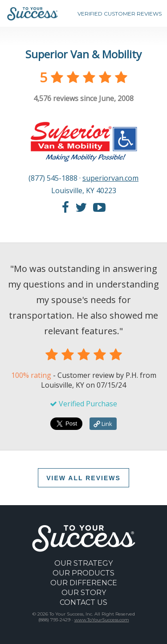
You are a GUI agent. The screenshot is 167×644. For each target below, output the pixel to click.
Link (103, 424)
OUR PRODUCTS (83, 573)
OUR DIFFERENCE (84, 583)
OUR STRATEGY (83, 563)
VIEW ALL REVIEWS (83, 478)
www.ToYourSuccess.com (102, 620)
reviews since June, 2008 (83, 98)
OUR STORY (84, 593)
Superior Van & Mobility (83, 54)
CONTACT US (83, 602)
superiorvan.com (110, 178)
